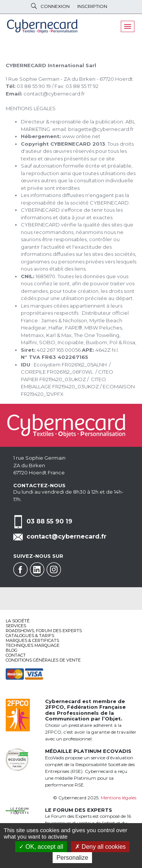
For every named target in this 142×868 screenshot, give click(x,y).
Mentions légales (119, 798)
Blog (12, 650)
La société (18, 621)
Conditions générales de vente (43, 660)
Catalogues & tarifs (30, 636)
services (16, 626)
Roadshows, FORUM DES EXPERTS (44, 631)
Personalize (72, 858)
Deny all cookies (100, 847)
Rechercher (34, 6)
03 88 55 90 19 (49, 521)
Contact (16, 655)
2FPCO (55, 707)
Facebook (20, 569)
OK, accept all (41, 847)
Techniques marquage (33, 645)
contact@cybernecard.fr (66, 536)
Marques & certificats (32, 640)
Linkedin (37, 569)
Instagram (54, 569)
